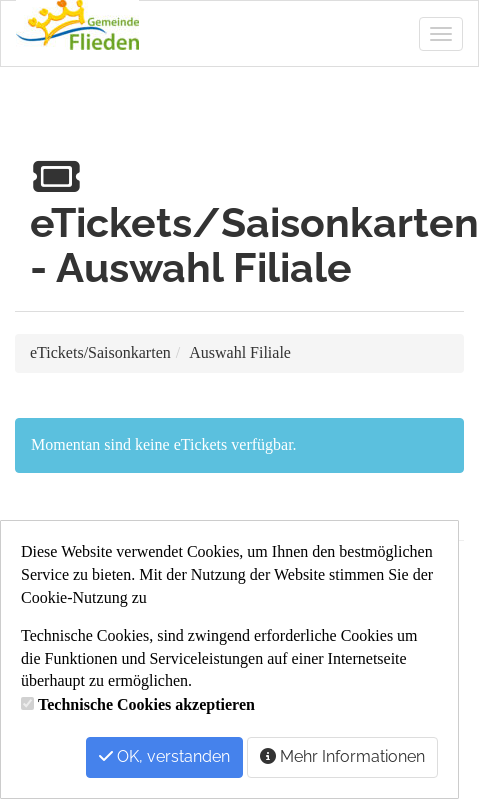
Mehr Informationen (342, 756)
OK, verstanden (164, 756)
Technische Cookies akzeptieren (146, 704)
